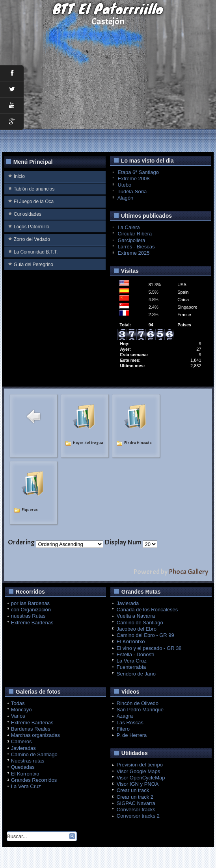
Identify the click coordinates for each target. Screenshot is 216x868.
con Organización (31, 610)
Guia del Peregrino (34, 265)
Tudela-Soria (132, 192)
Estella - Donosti (135, 654)
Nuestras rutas (28, 761)
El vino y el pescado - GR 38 (149, 648)
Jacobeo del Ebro (137, 629)
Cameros (21, 741)
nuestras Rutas (28, 616)
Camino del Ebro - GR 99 (145, 635)
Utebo (124, 185)
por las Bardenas (30, 603)
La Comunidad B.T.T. (36, 252)
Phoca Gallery (188, 572)
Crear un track (133, 790)
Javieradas (23, 748)
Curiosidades (28, 214)
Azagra (125, 716)
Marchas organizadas (35, 735)
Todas (18, 703)
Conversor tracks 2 (138, 816)
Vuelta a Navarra (136, 616)
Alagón (125, 198)
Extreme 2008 (133, 179)
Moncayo (21, 710)
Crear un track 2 (135, 797)
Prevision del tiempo (140, 765)
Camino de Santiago (140, 623)
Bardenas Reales (31, 729)
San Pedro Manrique (140, 710)
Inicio (19, 176)
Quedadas (23, 767)
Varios (18, 716)
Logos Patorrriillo (32, 227)
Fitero (123, 729)
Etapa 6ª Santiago (138, 172)
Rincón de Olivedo (138, 703)
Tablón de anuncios (34, 189)
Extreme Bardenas (32, 623)
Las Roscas (130, 723)
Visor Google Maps (138, 771)
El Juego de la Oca (34, 202)
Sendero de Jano (136, 674)
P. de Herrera (132, 735)
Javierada (128, 603)
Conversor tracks (136, 810)
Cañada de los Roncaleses (147, 610)
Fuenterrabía (131, 667)
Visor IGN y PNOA (138, 784)
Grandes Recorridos (34, 780)
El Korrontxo (131, 641)
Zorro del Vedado (32, 239)
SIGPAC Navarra (136, 803)
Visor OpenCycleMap (141, 778)
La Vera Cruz (132, 661)
